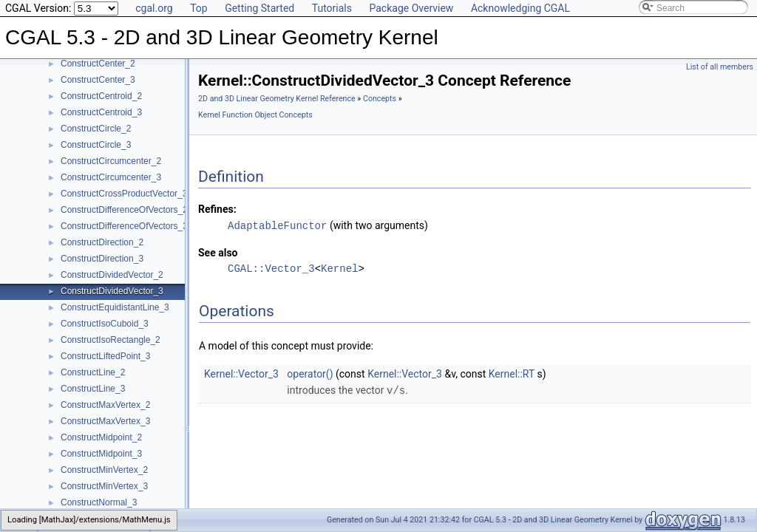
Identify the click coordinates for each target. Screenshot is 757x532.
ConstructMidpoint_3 (101, 454)
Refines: (217, 209)
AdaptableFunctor (277, 225)
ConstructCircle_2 (96, 129)
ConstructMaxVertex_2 (105, 405)
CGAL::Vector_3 (271, 268)
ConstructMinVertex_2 (104, 470)
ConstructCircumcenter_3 (111, 177)
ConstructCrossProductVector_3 (124, 194)
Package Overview (411, 8)
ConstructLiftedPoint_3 (105, 356)
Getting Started (259, 8)
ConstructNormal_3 (99, 502)
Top (199, 8)
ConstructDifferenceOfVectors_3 (124, 226)
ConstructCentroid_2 (101, 96)
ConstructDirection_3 (102, 259)
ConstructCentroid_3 (101, 112)
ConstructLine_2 (93, 372)
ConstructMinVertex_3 (104, 486)
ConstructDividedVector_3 (112, 291)
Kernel (339, 268)
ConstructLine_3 (93, 389)
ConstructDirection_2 (102, 242)
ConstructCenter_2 (98, 64)
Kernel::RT (512, 373)
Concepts (380, 99)
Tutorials (332, 8)
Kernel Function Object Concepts (255, 115)
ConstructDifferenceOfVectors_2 (124, 210)
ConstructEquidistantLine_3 (115, 307)
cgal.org (154, 8)
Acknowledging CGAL (520, 8)
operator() (310, 373)
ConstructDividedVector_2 (112, 275)
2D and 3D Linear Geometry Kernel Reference (277, 99)
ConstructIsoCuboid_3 (105, 324)
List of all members (720, 67)
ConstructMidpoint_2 (101, 437)
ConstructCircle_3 (96, 145)
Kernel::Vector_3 (241, 373)
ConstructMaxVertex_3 (105, 421)
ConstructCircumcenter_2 (111, 161)
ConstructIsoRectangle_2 (111, 340)
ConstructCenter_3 (98, 80)
